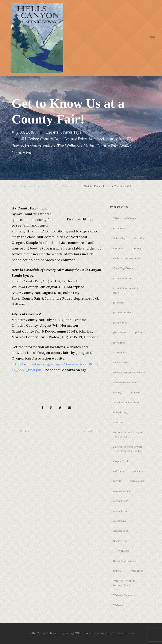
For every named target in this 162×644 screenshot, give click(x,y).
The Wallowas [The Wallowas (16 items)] (121, 551)
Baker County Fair (45, 139)
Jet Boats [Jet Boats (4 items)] (135, 392)
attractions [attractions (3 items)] (119, 228)
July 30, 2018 (23, 132)
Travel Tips (71, 132)
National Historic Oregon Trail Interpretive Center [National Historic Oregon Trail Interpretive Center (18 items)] (128, 449)
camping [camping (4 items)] (118, 248)
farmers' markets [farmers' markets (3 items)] (123, 312)
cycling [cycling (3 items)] (137, 248)
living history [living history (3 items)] (121, 412)
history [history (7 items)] (117, 392)
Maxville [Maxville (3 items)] (118, 422)
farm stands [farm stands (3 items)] (120, 323)
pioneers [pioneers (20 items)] (138, 471)
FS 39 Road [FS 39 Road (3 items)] (120, 352)
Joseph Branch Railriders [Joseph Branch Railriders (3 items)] (127, 402)
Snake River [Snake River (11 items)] (120, 541)
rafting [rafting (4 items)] (117, 481)
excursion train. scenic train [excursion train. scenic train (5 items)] (126, 290)
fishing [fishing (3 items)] (139, 332)
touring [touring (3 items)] (117, 571)
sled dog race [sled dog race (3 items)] (121, 531)
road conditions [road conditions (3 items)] (122, 491)
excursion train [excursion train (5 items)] (122, 278)
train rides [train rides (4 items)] (137, 571)
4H (24, 139)
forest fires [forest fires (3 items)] (119, 343)
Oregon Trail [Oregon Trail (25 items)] (121, 461)
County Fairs (75, 139)
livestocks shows (26, 146)
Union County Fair (101, 146)
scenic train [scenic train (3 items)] (120, 511)
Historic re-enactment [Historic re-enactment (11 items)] (126, 382)
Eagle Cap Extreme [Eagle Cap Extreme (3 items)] (124, 268)
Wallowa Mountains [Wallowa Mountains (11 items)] (125, 595)
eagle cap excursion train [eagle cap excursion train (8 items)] (128, 258)
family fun (116, 139)
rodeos (49, 146)
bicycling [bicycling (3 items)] (139, 238)
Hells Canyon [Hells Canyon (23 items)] (121, 362)
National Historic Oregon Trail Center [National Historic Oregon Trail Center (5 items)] (128, 434)
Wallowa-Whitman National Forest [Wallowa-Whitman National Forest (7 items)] (124, 583)
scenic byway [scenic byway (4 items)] (121, 501)
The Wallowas (70, 146)
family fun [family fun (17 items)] (119, 303)
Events (52, 132)
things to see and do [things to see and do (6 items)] (124, 561)
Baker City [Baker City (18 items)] (119, 238)
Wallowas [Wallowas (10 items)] (119, 605)
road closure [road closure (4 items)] (137, 481)
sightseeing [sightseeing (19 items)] (120, 521)
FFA (130, 139)
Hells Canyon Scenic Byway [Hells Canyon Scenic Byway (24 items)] (129, 372)
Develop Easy (124, 633)
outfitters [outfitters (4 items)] (118, 471)
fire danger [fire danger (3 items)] (120, 332)
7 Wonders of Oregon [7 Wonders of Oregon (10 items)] (125, 218)
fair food (97, 139)
